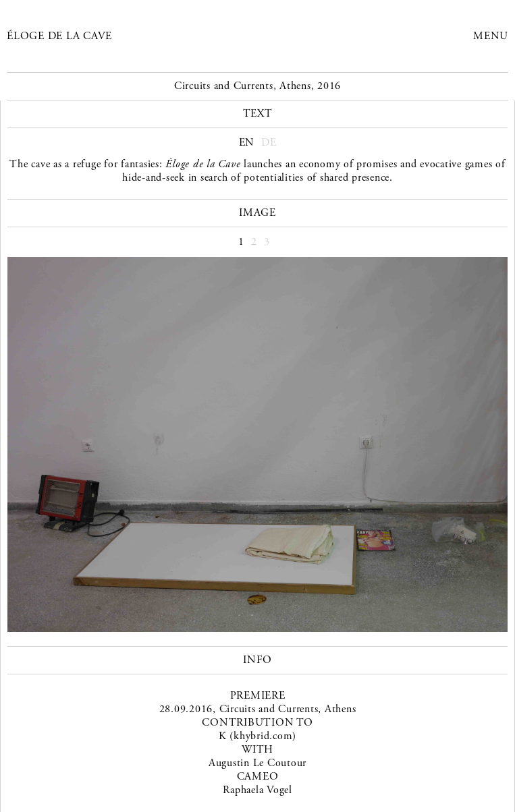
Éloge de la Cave (59, 36)
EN (247, 143)
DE (269, 143)
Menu (491, 36)
